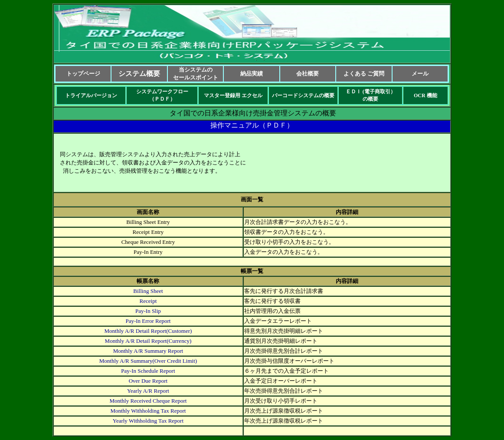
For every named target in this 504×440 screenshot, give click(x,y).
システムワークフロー (162, 92)
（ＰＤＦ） (162, 99)
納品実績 (252, 74)
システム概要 (139, 74)
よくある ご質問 (364, 74)
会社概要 (308, 74)
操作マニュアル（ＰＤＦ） (252, 125)
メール (420, 74)
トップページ (83, 74)
